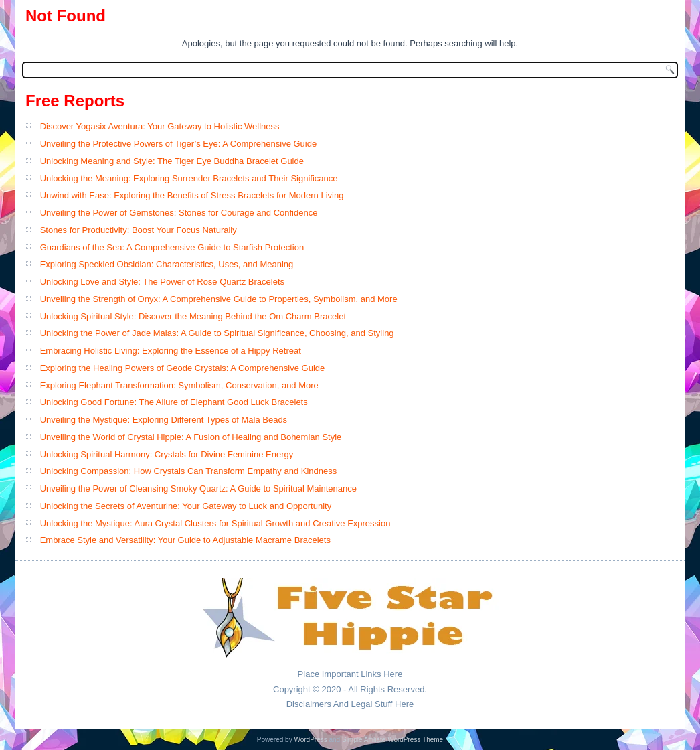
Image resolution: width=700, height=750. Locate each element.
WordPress (310, 740)
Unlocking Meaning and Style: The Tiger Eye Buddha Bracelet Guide (172, 161)
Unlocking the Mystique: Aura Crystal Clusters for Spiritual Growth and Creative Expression (215, 523)
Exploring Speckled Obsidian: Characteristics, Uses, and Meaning (167, 264)
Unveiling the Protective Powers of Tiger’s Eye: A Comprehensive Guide (179, 144)
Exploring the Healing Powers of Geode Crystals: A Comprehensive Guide (183, 368)
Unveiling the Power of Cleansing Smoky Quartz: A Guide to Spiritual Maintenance (198, 489)
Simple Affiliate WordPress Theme (392, 740)
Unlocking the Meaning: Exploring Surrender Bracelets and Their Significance (189, 178)
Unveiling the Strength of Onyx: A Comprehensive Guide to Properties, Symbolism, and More (219, 299)
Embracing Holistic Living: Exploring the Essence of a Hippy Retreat (171, 351)
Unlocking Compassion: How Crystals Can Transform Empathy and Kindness (189, 471)
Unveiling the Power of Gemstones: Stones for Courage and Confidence (179, 213)
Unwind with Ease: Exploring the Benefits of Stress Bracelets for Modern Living (192, 195)
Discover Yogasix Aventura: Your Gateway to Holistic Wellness (160, 126)
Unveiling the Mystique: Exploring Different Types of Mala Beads (164, 420)
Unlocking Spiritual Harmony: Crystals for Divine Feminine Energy (167, 454)
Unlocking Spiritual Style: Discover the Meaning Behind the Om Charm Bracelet (193, 316)
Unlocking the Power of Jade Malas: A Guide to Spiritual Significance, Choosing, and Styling (217, 333)
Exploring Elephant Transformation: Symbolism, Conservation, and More (179, 385)
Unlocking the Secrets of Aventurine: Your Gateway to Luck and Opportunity (186, 506)
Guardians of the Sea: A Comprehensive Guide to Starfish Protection (172, 247)
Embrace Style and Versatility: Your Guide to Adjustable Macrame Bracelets (185, 540)
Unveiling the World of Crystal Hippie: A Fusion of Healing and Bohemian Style (191, 437)
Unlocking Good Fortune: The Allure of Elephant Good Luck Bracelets (174, 402)
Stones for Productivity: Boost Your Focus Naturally (139, 230)
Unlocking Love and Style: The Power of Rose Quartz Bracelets (162, 282)
